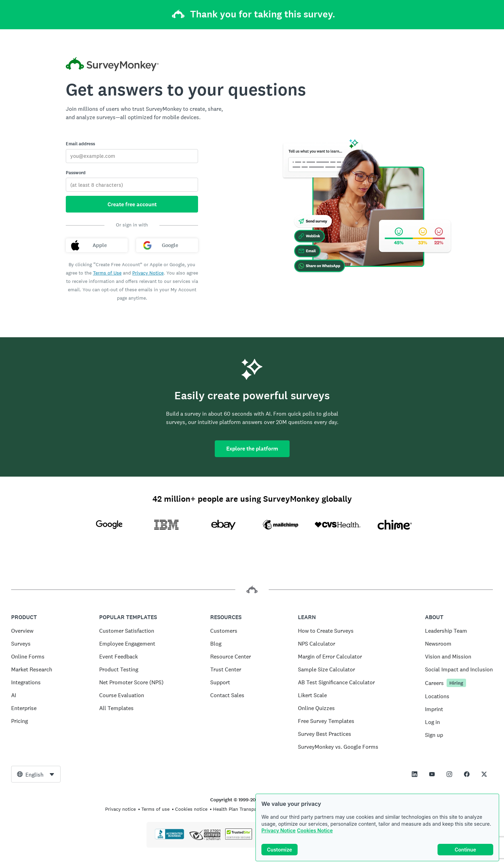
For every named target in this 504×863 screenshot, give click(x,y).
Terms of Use (107, 273)
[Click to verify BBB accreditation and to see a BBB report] (170, 838)
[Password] (132, 185)
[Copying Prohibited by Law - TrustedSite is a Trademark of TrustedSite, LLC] (239, 838)
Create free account (132, 204)
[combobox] (36, 774)
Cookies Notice (315, 831)
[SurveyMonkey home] (112, 65)
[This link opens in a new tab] (415, 774)
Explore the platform (252, 449)
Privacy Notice (278, 831)
